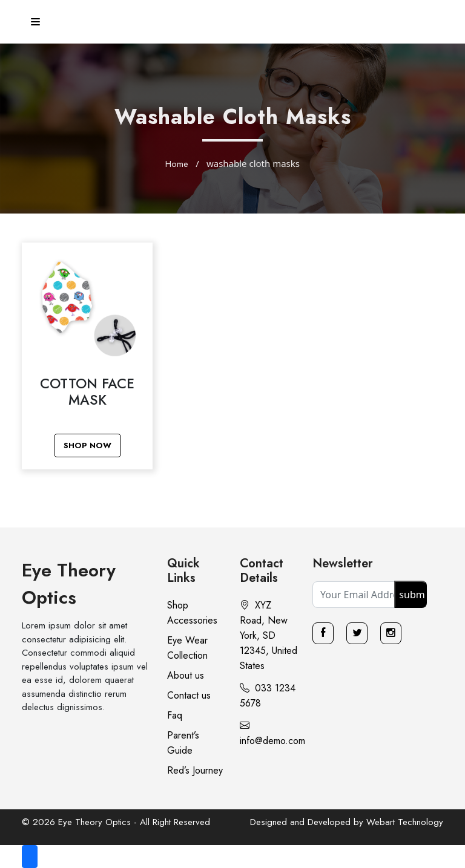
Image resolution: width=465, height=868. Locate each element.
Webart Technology (405, 822)
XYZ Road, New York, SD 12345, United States (269, 635)
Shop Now (87, 445)
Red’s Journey (195, 770)
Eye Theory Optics (69, 584)
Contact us (189, 695)
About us (186, 675)
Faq (175, 715)
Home (177, 164)
